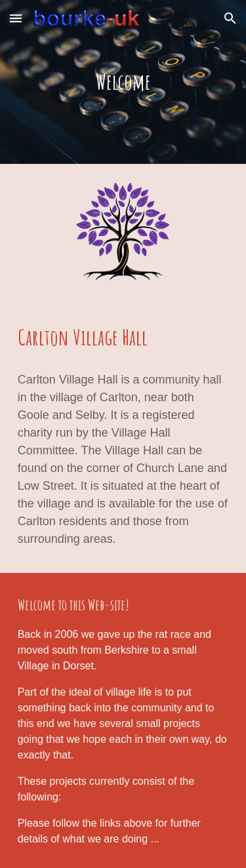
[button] (16, 18)
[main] (123, 82)
